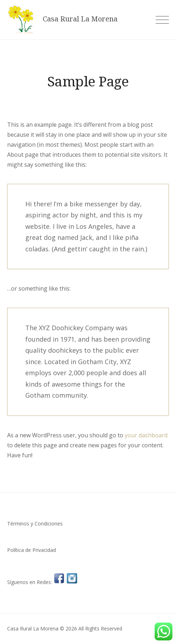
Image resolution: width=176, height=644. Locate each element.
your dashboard (146, 435)
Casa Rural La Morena (80, 19)
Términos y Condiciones (35, 524)
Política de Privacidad (32, 550)
